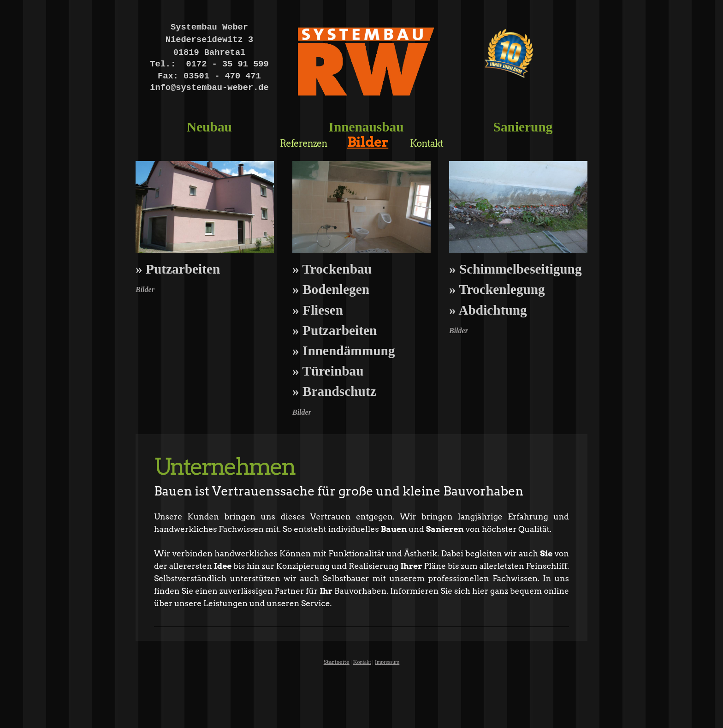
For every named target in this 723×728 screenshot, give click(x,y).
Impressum (387, 662)
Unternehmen (224, 466)
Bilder (145, 289)
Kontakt (362, 662)
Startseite (337, 662)
